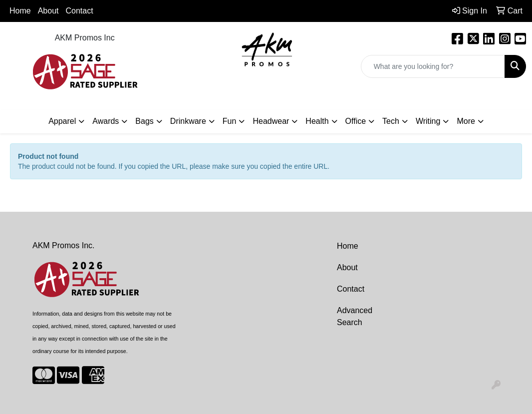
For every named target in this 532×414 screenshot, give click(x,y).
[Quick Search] (433, 66)
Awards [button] (106, 121)
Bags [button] (144, 121)
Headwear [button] (271, 121)
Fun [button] (230, 121)
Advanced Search (355, 316)
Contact (80, 11)
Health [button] (317, 121)
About (347, 267)
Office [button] (356, 121)
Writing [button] (428, 121)
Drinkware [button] (188, 121)
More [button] (466, 121)
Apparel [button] (62, 121)
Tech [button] (391, 121)
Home (20, 11)
